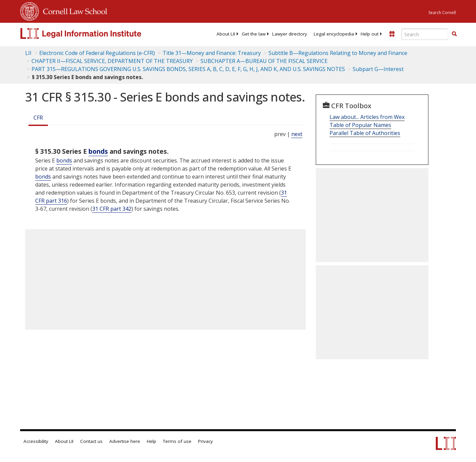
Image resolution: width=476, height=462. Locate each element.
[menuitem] (226, 34)
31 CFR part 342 (112, 209)
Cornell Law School (73, 10)
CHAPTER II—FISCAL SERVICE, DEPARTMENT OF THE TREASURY (112, 61)
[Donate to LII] (392, 34)
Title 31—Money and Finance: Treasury (212, 53)
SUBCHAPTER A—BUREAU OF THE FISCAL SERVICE (264, 61)
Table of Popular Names (360, 125)
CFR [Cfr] (38, 118)
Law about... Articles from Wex (367, 117)
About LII (226, 34)
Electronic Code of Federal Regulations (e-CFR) (97, 53)
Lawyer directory (290, 34)
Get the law (254, 34)
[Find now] (454, 34)
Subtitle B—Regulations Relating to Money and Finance (338, 53)
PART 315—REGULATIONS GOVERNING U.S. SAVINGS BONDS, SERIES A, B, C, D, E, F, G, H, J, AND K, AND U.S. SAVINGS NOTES (188, 69)
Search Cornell (442, 13)
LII (28, 53)
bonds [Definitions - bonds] (98, 151)
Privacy (205, 441)
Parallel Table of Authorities (365, 133)
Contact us (91, 441)
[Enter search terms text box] (425, 34)
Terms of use (177, 441)
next (297, 134)
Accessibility (36, 441)
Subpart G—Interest (378, 69)
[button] (454, 34)
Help (152, 441)
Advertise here (125, 441)
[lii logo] (96, 34)
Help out (370, 34)
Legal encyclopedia (334, 34)
